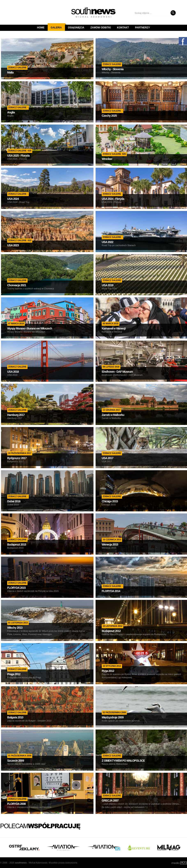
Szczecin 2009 (16, 761)
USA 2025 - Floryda (18, 156)
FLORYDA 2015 (16, 588)
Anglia (11, 112)
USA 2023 (13, 245)
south (21, 863)
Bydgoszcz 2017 (17, 458)
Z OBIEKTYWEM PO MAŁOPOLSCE (123, 761)
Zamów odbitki (101, 28)
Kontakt (123, 28)
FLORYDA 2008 (16, 804)
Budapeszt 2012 (111, 631)
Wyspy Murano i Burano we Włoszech (30, 328)
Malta (10, 72)
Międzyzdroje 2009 (113, 717)
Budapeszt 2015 (17, 545)
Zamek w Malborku (113, 415)
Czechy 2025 (109, 116)
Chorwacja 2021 (17, 285)
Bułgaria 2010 (15, 717)
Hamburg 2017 (16, 415)
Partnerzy (142, 28)
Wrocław (107, 159)
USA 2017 (107, 458)
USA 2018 (13, 372)
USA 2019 (107, 285)
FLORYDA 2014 (111, 591)
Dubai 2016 (14, 501)
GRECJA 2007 (110, 801)
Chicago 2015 (110, 501)
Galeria (58, 26)
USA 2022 (107, 242)
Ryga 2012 (108, 671)
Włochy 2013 (15, 628)
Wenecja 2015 (110, 545)
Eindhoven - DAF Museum (117, 372)
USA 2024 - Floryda (113, 199)
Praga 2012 (14, 674)
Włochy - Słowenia (113, 69)
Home (41, 28)
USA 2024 (13, 199)
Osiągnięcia (76, 28)
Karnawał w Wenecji (114, 328)
